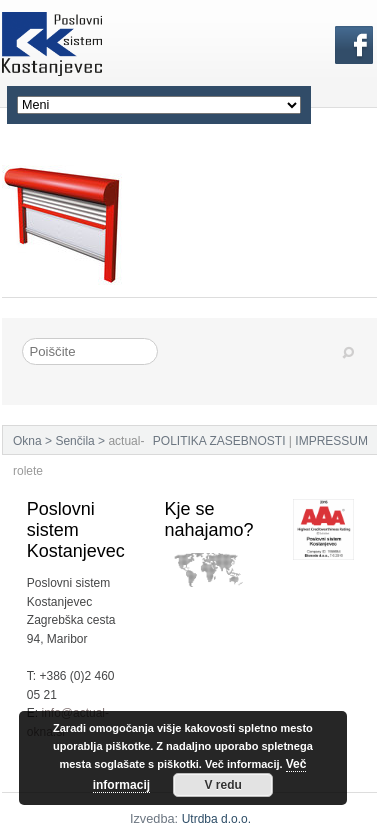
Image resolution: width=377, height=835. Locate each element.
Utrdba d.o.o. (216, 819)
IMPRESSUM (331, 441)
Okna (27, 441)
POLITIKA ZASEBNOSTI (219, 441)
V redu (222, 785)
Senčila (74, 441)
